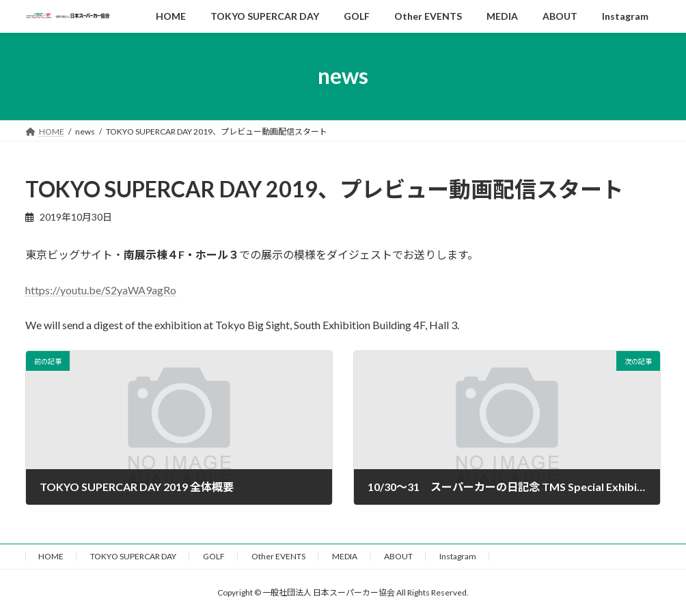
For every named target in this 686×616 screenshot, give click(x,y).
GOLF (214, 556)
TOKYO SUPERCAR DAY (133, 556)
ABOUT (398, 556)
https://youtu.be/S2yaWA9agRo (101, 290)
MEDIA (345, 556)
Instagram (458, 556)
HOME (51, 556)
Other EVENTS (278, 556)
